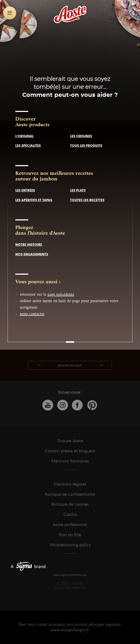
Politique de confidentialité (70, 494)
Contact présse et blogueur (70, 451)
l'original (24, 136)
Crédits (70, 514)
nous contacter (32, 314)
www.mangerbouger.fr (70, 630)
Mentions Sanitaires (70, 461)
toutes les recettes (87, 200)
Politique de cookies (70, 504)
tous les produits (86, 146)
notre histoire (29, 245)
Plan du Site (70, 535)
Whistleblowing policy (70, 545)
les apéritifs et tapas (34, 200)
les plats (78, 190)
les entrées (25, 190)
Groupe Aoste (70, 441)
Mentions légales (70, 484)
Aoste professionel (70, 524)
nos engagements (32, 254)
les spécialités (28, 146)
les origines (81, 136)
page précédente (61, 294)
